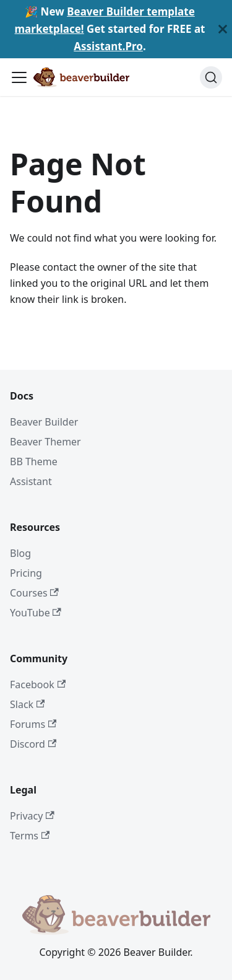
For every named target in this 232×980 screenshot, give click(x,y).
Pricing (26, 573)
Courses (34, 593)
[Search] (211, 77)
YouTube (36, 613)
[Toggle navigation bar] (19, 77)
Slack (27, 704)
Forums (33, 724)
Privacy (32, 816)
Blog (20, 553)
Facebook (38, 685)
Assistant (31, 481)
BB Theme (34, 462)
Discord (33, 744)
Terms (30, 836)
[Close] (223, 29)
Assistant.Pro (108, 46)
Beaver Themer (45, 442)
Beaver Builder (44, 422)
